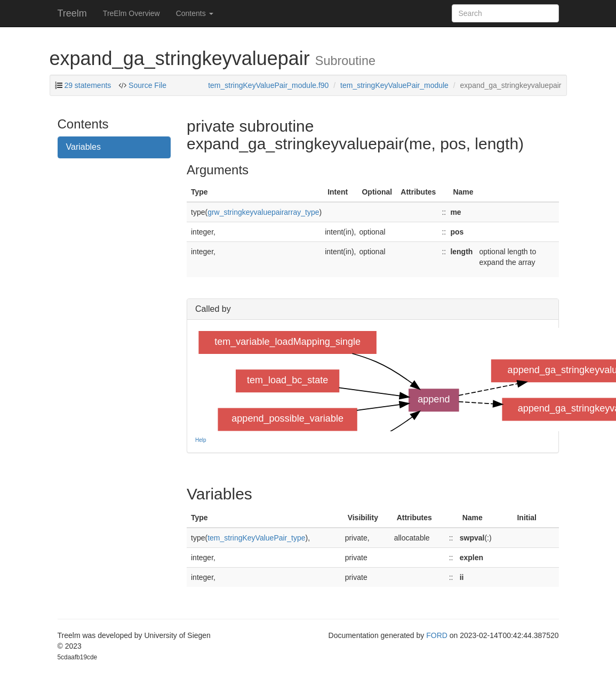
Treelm (72, 13)
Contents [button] (195, 13)
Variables (84, 147)
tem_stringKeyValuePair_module (394, 85)
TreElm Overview (131, 13)
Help (201, 440)
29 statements (87, 85)
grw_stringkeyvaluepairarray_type (263, 212)
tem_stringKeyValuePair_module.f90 (268, 85)
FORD (437, 635)
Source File (146, 85)
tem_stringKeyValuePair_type (256, 538)
